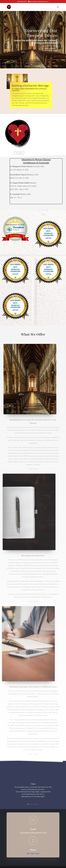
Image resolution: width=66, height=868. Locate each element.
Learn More (48, 48)
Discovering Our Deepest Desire (40, 35)
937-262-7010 (33, 854)
